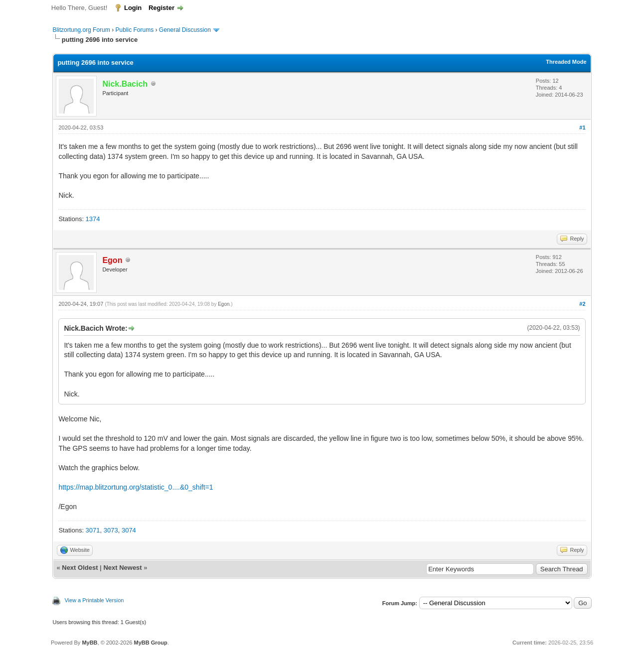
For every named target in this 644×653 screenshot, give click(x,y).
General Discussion (185, 30)
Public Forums (134, 30)
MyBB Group (150, 643)
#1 (582, 128)
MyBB (89, 643)
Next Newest (122, 568)
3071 (93, 530)
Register (161, 8)
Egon (224, 304)
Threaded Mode (566, 62)
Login (133, 8)
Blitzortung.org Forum (81, 30)
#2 (582, 304)
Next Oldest (80, 568)
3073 (111, 530)
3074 (129, 530)
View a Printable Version (94, 600)
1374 (93, 219)
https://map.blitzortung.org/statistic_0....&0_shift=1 (136, 487)
